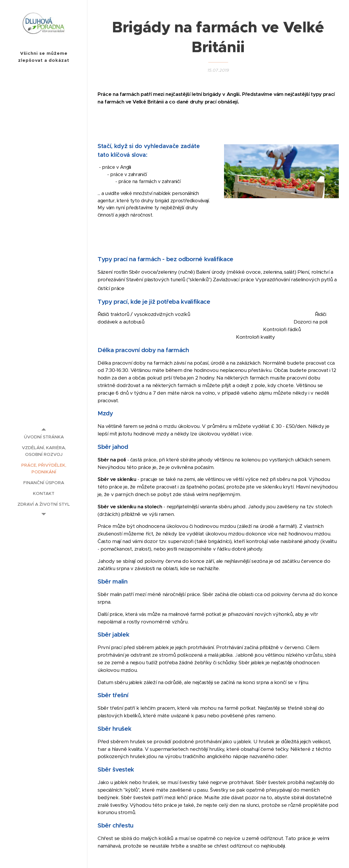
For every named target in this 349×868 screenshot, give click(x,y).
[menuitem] (44, 437)
